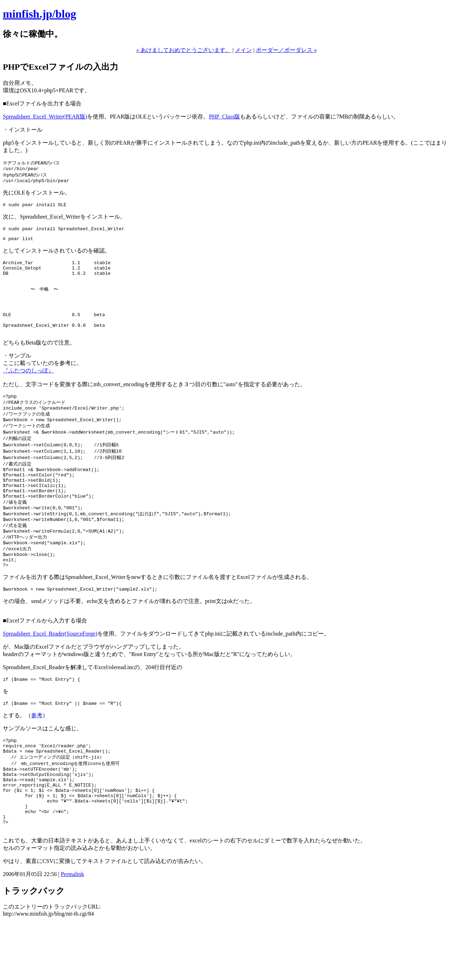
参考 (37, 757)
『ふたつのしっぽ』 (28, 387)
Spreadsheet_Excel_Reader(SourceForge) (50, 673)
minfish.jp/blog (39, 14)
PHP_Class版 (224, 117)
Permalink (73, 931)
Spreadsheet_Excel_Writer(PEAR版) (45, 117)
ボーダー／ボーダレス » (286, 50)
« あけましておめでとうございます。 (184, 50)
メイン (243, 50)
